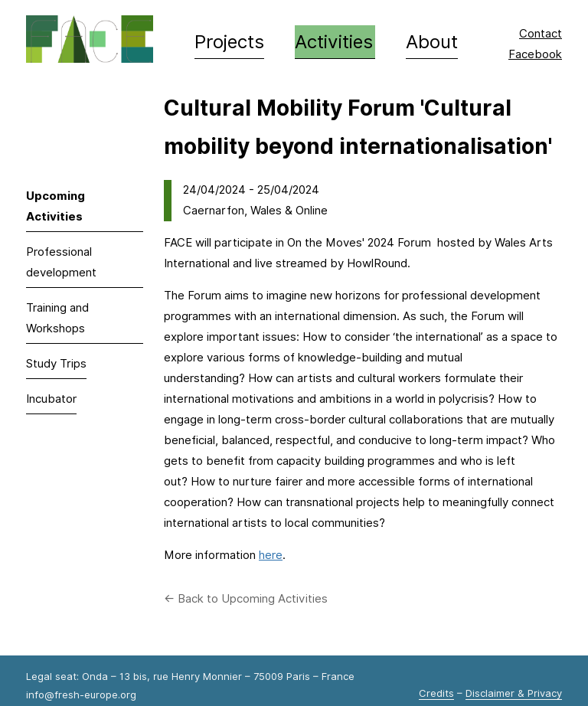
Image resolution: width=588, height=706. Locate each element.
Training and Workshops (57, 318)
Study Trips (56, 364)
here (271, 555)
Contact (541, 34)
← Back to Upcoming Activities (246, 599)
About (432, 42)
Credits (436, 693)
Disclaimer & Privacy (514, 693)
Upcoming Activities (56, 206)
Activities (334, 42)
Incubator (51, 399)
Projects (229, 42)
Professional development (61, 262)
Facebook (535, 54)
